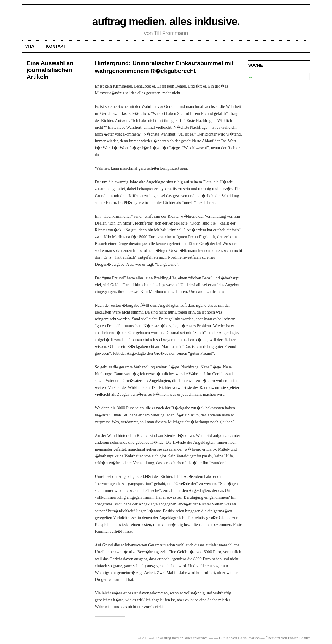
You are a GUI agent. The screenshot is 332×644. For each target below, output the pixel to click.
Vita (30, 46)
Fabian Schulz (299, 638)
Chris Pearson (249, 638)
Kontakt (56, 46)
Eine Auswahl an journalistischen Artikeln (50, 70)
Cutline (225, 638)
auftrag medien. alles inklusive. (166, 22)
